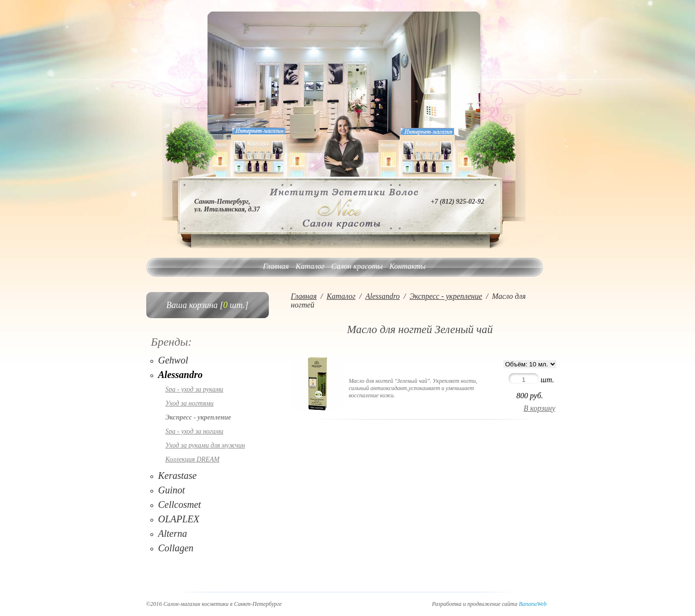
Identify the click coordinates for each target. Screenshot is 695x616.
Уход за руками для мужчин (205, 445)
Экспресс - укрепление (198, 417)
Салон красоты (357, 266)
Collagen (176, 548)
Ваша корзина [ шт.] (208, 305)
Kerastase (178, 476)
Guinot (172, 490)
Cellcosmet (180, 504)
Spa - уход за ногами (195, 431)
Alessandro (181, 375)
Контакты (408, 266)
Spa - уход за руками (195, 389)
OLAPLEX (179, 519)
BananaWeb (533, 604)
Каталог (310, 266)
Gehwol (173, 360)
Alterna (173, 533)
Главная (276, 266)
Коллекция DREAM (193, 459)
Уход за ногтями (190, 403)
